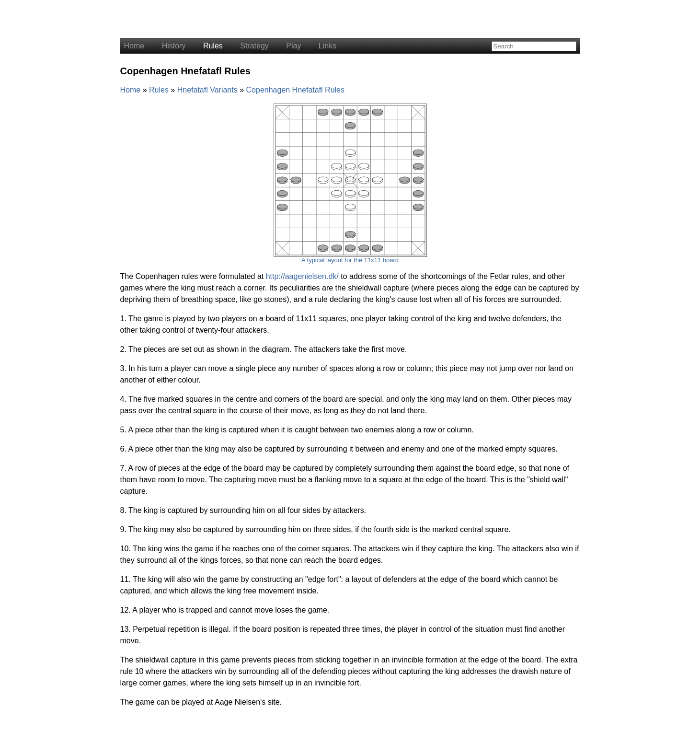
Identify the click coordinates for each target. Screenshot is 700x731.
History (174, 46)
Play (293, 46)
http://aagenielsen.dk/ (302, 276)
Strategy (254, 46)
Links (327, 46)
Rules (213, 46)
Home (134, 46)
